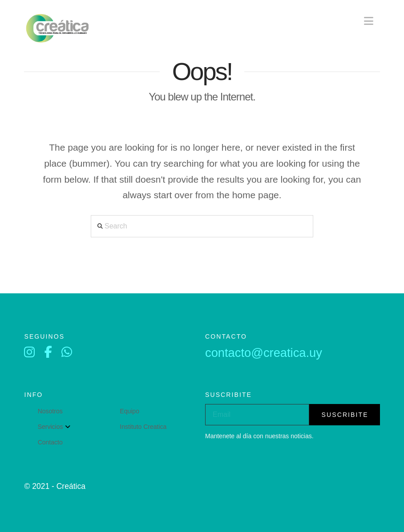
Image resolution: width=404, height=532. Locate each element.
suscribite (345, 415)
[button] (369, 21)
